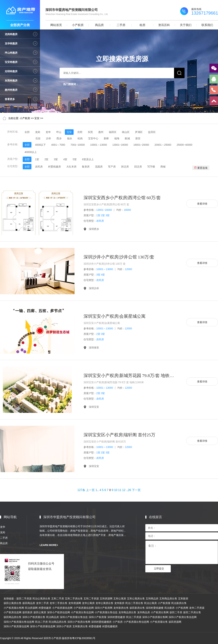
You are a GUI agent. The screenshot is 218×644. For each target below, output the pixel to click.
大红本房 (71, 167)
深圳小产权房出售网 (79, 622)
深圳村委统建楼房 (101, 622)
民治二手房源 (134, 617)
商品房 (99, 25)
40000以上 (31, 152)
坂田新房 (27, 612)
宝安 (37, 118)
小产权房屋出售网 (14, 608)
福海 (117, 138)
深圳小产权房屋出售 (34, 617)
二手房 (121, 25)
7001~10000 (78, 145)
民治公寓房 (150, 603)
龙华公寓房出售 (104, 603)
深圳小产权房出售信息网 (183, 617)
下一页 (136, 490)
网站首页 (56, 25)
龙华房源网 (75, 603)
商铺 (163, 167)
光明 (80, 132)
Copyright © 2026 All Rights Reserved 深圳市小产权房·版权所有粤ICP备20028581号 (48, 638)
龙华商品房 (144, 612)
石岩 (38, 138)
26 (130, 490)
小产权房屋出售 (159, 622)
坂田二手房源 (24, 599)
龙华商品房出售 (127, 612)
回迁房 (138, 167)
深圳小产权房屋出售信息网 (19, 622)
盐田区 (152, 132)
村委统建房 (54, 167)
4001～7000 (58, 145)
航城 (127, 138)
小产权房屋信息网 (62, 608)
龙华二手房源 (197, 608)
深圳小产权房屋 (98, 617)
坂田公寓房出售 (13, 603)
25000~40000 (184, 145)
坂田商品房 (29, 603)
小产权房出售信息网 (82, 612)
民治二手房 (41, 622)
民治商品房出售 (58, 622)
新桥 (106, 138)
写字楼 (151, 167)
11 (120, 490)
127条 (81, 490)
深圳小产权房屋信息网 (16, 626)
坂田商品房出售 (13, 617)
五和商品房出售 (168, 599)
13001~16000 (120, 145)
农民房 (39, 167)
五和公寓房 (120, 599)
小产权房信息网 (13, 612)
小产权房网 (182, 608)
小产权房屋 (164, 603)
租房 (142, 25)
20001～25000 (163, 145)
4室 (65, 159)
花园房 (99, 167)
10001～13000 (99, 145)
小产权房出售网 (160, 612)
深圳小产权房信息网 (58, 612)
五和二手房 (58, 599)
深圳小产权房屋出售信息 (74, 617)
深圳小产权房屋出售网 (155, 617)
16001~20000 (141, 145)
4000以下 (40, 145)
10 (116, 490)
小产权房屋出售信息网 (136, 622)
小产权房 (78, 25)
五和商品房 (152, 599)
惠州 (101, 132)
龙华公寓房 (88, 603)
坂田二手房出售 (192, 612)
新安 (138, 138)
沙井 (49, 138)
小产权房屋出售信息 (106, 612)
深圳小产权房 (64, 626)
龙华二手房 (42, 603)
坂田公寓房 (40, 612)
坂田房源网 (175, 622)
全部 (27, 132)
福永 (70, 138)
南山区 (126, 132)
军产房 (112, 167)
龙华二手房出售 (58, 603)
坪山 (59, 132)
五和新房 (183, 599)
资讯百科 (164, 25)
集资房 (86, 167)
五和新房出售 (80, 626)
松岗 (80, 138)
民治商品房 (53, 617)
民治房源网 (31, 608)
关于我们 (186, 25)
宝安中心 (93, 138)
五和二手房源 (91, 599)
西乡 (59, 138)
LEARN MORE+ (49, 545)
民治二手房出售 (134, 603)
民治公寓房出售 (41, 599)
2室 (47, 159)
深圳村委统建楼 (155, 608)
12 (124, 490)
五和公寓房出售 (136, 599)
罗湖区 (139, 132)
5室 (75, 159)
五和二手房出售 (74, 599)
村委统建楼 (95, 626)
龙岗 (38, 132)
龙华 (48, 132)
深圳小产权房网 (104, 608)
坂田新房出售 (137, 608)
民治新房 (169, 608)
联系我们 (207, 25)
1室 (37, 159)
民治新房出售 (179, 603)
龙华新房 (119, 603)
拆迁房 (125, 167)
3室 (56, 159)
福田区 (113, 132)
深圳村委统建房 (116, 617)
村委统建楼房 (110, 626)
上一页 (90, 490)
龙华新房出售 (121, 608)
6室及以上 (88, 159)
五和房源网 (106, 599)
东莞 (90, 132)
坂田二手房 (176, 612)
